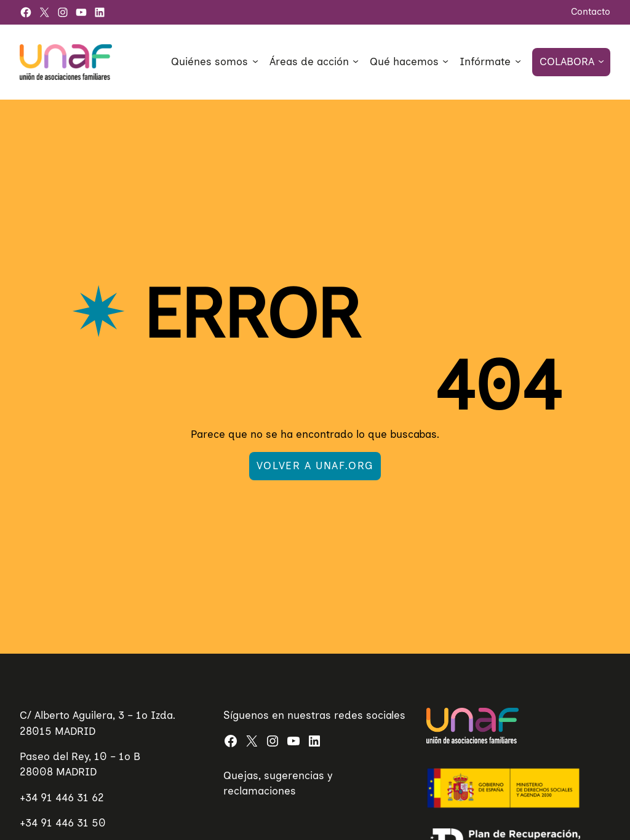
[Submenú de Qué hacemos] (445, 61)
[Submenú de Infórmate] (518, 61)
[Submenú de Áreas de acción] (356, 61)
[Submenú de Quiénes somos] (255, 61)
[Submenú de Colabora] (601, 61)
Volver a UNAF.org (315, 466)
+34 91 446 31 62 (62, 798)
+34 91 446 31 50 (63, 823)
